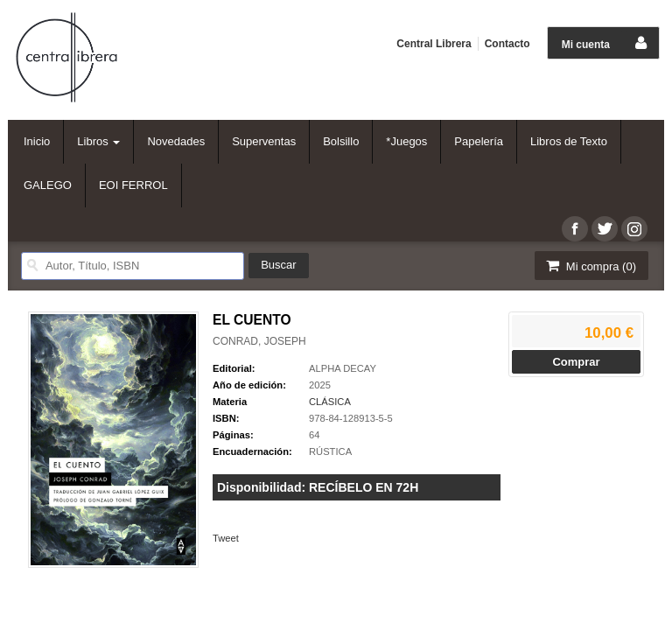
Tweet (226, 538)
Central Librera (434, 44)
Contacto (507, 44)
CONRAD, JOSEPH (259, 341)
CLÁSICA (330, 402)
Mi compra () (590, 266)
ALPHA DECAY (343, 368)
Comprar (576, 362)
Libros (98, 141)
